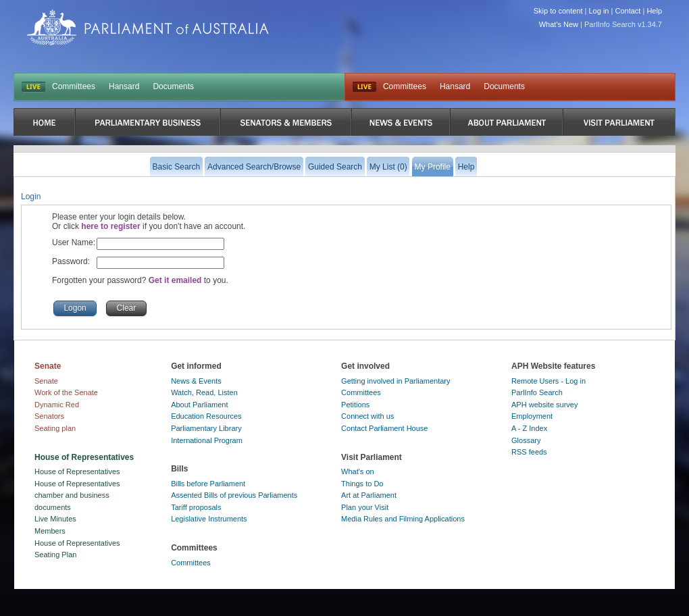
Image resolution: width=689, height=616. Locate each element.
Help (654, 11)
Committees (74, 86)
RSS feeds (529, 452)
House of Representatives (77, 471)
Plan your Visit (365, 507)
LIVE (33, 87)
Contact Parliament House (384, 428)
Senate (46, 381)
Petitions (355, 405)
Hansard (124, 86)
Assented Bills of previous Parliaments (234, 495)
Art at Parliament (369, 495)
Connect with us (367, 416)
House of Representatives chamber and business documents (77, 495)
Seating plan (55, 428)
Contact (628, 11)
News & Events (196, 381)
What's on (358, 471)
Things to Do (362, 484)
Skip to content (558, 11)
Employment (532, 416)
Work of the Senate (66, 392)
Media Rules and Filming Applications (403, 519)
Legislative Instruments (209, 519)
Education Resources (206, 416)
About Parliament (199, 405)
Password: (71, 261)
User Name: (74, 242)
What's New (559, 24)
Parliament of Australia (148, 27)
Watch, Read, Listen (204, 392)
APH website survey (544, 405)
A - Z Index (529, 428)
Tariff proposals (196, 507)
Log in (599, 11)
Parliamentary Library (206, 428)
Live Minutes (55, 519)
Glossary (526, 440)
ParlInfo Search (537, 392)
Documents (173, 86)
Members (50, 531)
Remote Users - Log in (548, 381)
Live (364, 87)
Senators (49, 416)
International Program (207, 440)
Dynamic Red (57, 405)
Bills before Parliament (208, 484)
